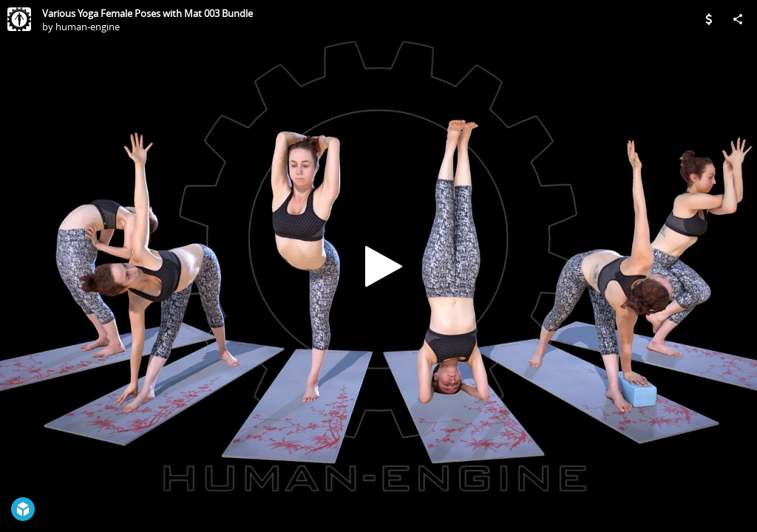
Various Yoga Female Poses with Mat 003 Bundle (147, 13)
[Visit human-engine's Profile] (19, 19)
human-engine (88, 27)
